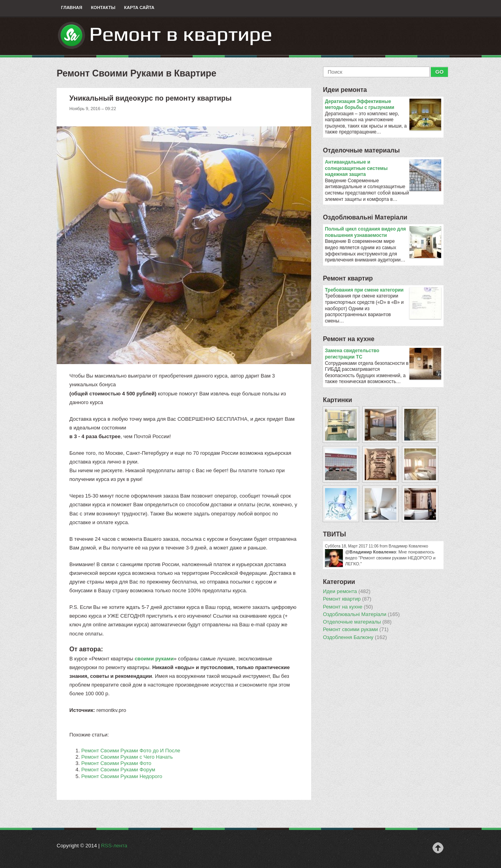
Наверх (438, 848)
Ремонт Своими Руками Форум (118, 770)
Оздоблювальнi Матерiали (365, 217)
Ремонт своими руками (356, 630)
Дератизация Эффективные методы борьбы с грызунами (383, 105)
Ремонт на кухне (349, 339)
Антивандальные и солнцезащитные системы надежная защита (383, 169)
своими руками (154, 659)
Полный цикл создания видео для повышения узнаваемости (383, 232)
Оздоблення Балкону (355, 637)
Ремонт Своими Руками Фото (116, 763)
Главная (72, 8)
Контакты (103, 8)
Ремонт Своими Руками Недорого (122, 776)
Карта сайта (139, 8)
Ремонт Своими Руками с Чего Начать (127, 757)
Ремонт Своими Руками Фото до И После (131, 751)
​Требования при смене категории (383, 290)
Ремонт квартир (348, 278)
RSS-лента (114, 846)
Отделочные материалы (361, 150)
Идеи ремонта (345, 90)
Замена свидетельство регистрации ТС (383, 354)
